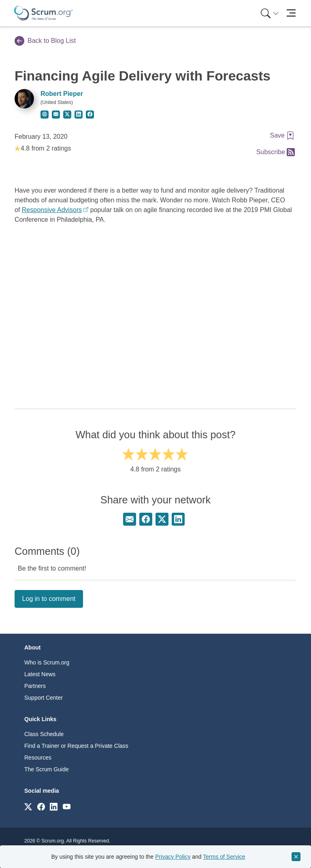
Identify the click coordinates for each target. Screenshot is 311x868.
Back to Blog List (45, 41)
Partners (35, 686)
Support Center (44, 698)
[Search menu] (270, 13)
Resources (38, 758)
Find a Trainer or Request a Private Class (76, 746)
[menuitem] (269, 13)
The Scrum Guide (47, 769)
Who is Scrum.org (47, 662)
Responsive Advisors (52, 210)
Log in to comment (49, 599)
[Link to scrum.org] (28, 806)
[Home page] (43, 13)
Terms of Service (224, 857)
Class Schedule (44, 734)
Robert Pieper (62, 94)
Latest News (40, 674)
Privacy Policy (173, 857)
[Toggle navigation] (291, 13)
